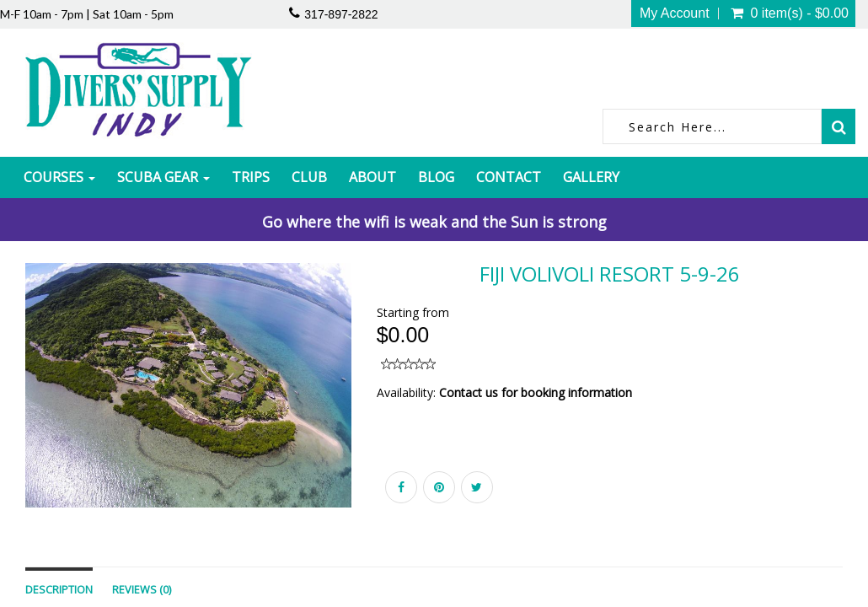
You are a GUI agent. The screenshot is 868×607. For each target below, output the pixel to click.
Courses (59, 177)
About (372, 177)
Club (309, 177)
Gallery (591, 177)
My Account (675, 13)
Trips (251, 177)
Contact (509, 177)
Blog (436, 177)
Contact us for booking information (536, 392)
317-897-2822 (341, 14)
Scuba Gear (163, 177)
